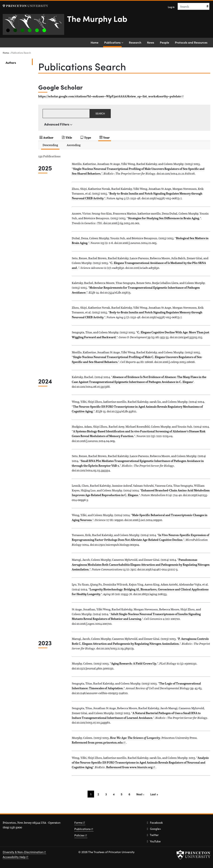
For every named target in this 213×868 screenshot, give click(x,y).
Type (88, 137)
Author (48, 137)
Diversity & (24, 852)
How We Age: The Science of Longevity (135, 738)
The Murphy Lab (97, 18)
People (165, 42)
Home (95, 42)
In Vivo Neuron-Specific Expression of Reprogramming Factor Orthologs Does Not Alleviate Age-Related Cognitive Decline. (140, 537)
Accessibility (16, 857)
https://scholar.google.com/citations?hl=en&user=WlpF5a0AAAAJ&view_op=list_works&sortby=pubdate (111, 96)
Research (135, 42)
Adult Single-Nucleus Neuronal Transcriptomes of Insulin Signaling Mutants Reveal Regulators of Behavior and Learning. (136, 616)
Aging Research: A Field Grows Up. (134, 663)
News (151, 42)
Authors (19, 62)
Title (69, 137)
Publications (113, 42)
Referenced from (99, 742)
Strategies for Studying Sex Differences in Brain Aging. (164, 218)
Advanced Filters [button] (57, 124)
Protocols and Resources (191, 42)
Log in (171, 7)
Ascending (74, 145)
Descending (50, 145)
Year (106, 137)
